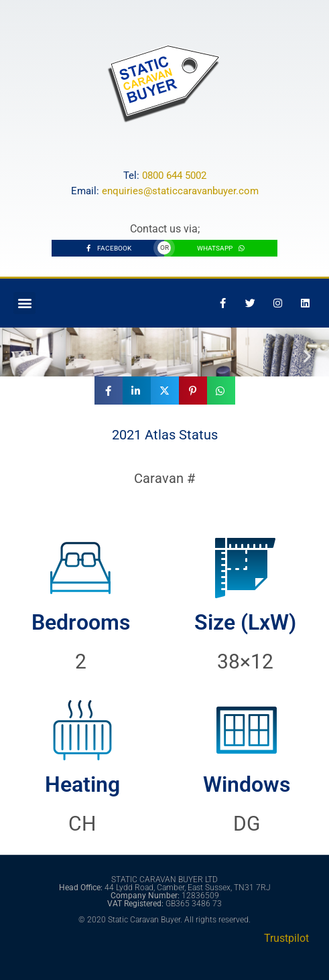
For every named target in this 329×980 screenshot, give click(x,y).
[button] (24, 303)
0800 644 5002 (174, 176)
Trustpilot (286, 938)
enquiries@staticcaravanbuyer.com (180, 191)
